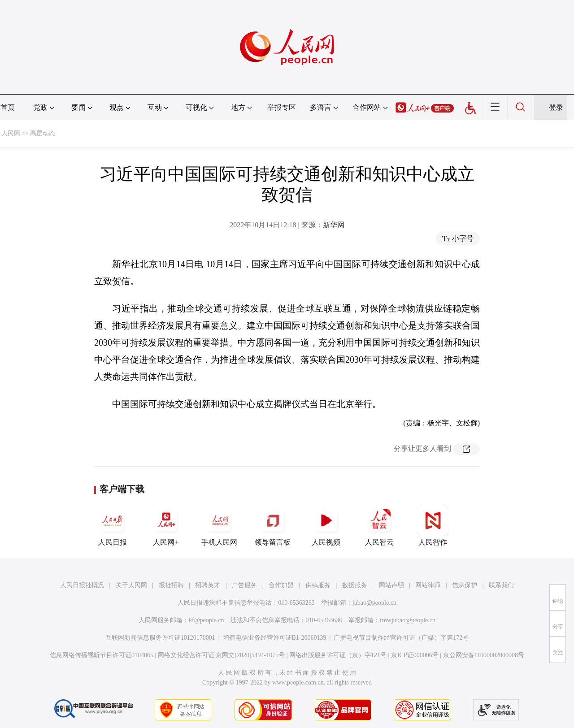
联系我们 (501, 585)
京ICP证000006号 (415, 655)
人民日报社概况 (82, 585)
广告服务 (244, 585)
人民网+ (166, 525)
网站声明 (391, 585)
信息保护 (465, 585)
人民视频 (326, 525)
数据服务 (355, 585)
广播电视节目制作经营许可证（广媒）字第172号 (401, 638)
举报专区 (282, 107)
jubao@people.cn (374, 603)
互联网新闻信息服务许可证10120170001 (160, 638)
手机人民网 (219, 525)
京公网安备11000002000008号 (484, 655)
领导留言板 (273, 525)
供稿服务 (318, 585)
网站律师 (428, 585)
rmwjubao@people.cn (408, 620)
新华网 (334, 225)
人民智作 (433, 525)
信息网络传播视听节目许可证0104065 (102, 655)
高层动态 (43, 133)
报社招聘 (171, 585)
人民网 (11, 133)
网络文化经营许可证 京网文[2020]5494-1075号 (222, 655)
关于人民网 (131, 585)
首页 (8, 107)
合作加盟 (281, 585)
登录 (556, 107)
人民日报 (113, 525)
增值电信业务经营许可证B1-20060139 (275, 638)
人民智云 (379, 525)
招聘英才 (208, 585)
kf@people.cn (207, 620)
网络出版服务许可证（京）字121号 (338, 655)
